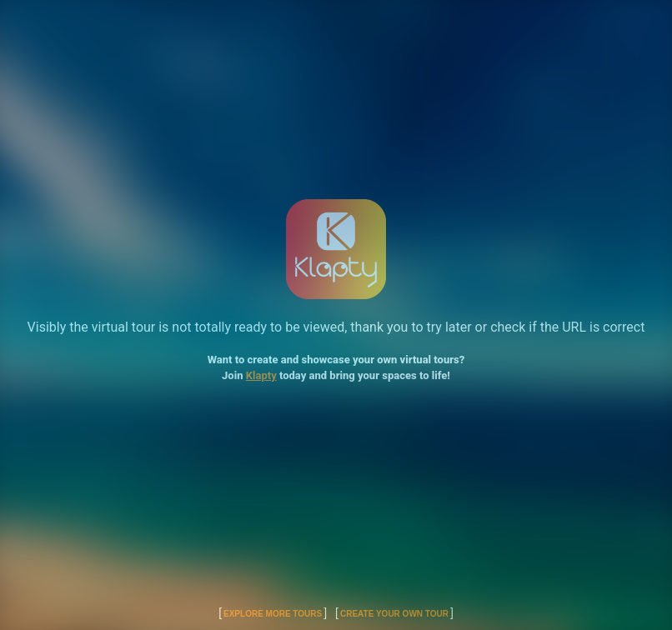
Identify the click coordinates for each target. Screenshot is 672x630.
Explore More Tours (273, 614)
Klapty (261, 375)
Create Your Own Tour (394, 614)
